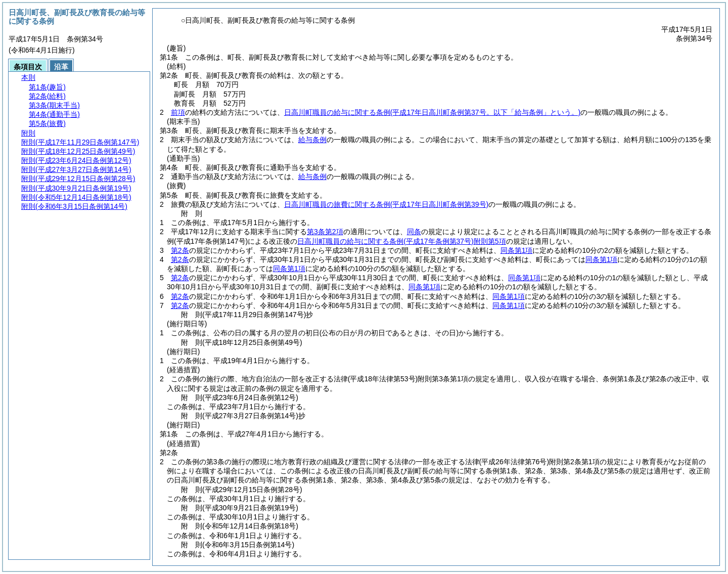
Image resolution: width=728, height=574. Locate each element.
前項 (178, 112)
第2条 (180, 250)
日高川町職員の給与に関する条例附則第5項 (401, 241)
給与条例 (312, 140)
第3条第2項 (325, 232)
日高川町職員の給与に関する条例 (432, 112)
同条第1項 (517, 250)
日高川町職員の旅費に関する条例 (386, 204)
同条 (414, 232)
